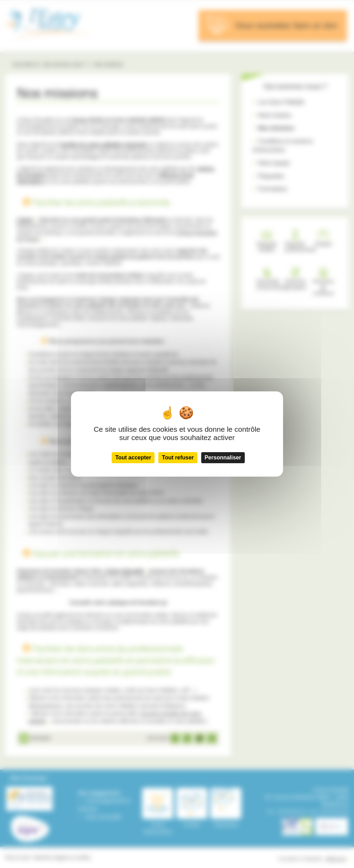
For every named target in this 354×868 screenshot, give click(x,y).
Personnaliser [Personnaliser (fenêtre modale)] (223, 458)
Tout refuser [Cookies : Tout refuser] (178, 458)
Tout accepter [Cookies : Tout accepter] (133, 458)
